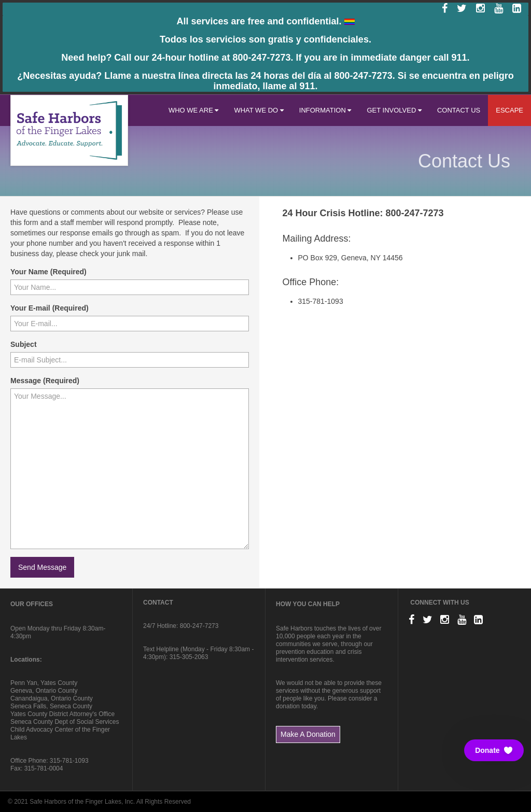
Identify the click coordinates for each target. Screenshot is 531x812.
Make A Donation (308, 734)
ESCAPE (509, 110)
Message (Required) (45, 381)
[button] (494, 750)
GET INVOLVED (394, 110)
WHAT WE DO (258, 110)
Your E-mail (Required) (50, 308)
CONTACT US (459, 110)
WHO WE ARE (194, 110)
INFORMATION (325, 110)
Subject (24, 344)
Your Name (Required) (48, 272)
